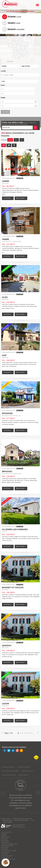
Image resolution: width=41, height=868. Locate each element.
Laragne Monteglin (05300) (7, 846)
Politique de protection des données (22, 819)
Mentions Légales (6, 819)
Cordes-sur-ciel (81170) (6, 832)
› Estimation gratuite (8, 775)
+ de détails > (8, 198)
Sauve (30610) (4, 854)
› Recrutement (23, 775)
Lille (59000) (4, 836)
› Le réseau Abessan (8, 767)
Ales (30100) (4, 834)
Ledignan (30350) (5, 842)
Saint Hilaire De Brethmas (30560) (9, 851)
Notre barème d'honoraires (22, 820)
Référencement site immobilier (19, 827)
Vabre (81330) (4, 839)
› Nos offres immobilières (10, 771)
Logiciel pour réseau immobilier (19, 825)
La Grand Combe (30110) (7, 856)
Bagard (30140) (5, 847)
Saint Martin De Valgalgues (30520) (9, 844)
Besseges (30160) (5, 857)
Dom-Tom (10, 61)
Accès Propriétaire (8, 822)
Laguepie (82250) (5, 852)
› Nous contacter (27, 771)
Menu (37, 5)
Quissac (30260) (5, 841)
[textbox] (20, 75)
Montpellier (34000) (5, 837)
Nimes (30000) (4, 849)
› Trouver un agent (23, 767)
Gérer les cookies (8, 820)
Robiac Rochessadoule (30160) (8, 859)
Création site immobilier (17, 826)
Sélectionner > (21, 198)
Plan (32, 820)
